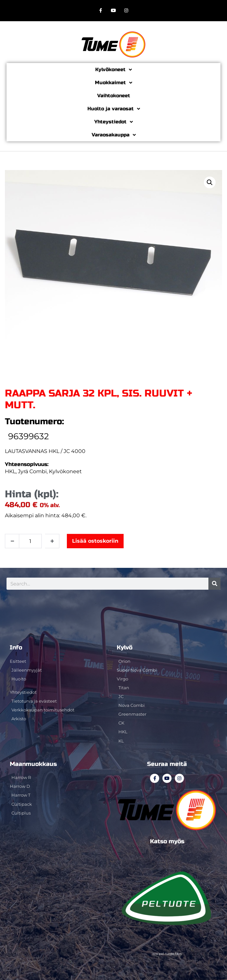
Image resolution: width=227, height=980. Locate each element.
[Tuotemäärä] (30, 541)
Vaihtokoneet (114, 96)
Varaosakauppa (114, 135)
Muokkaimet (113, 83)
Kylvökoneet (113, 70)
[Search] (214, 584)
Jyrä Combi (32, 471)
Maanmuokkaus (33, 764)
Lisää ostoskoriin (95, 541)
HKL (10, 471)
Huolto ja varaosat (114, 109)
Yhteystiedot (113, 122)
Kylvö (125, 647)
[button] (210, 182)
